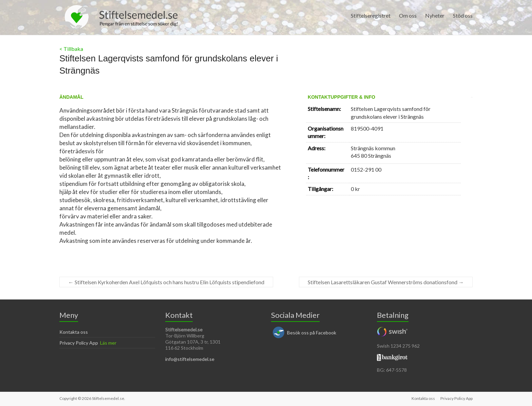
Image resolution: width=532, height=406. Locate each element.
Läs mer (108, 343)
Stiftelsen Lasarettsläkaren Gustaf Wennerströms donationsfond (386, 282)
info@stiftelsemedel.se (190, 359)
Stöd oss (463, 15)
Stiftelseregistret (371, 15)
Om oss (408, 15)
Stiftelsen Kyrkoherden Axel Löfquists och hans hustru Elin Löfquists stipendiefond (166, 282)
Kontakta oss (74, 332)
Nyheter (435, 15)
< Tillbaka (71, 49)
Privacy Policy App (79, 343)
